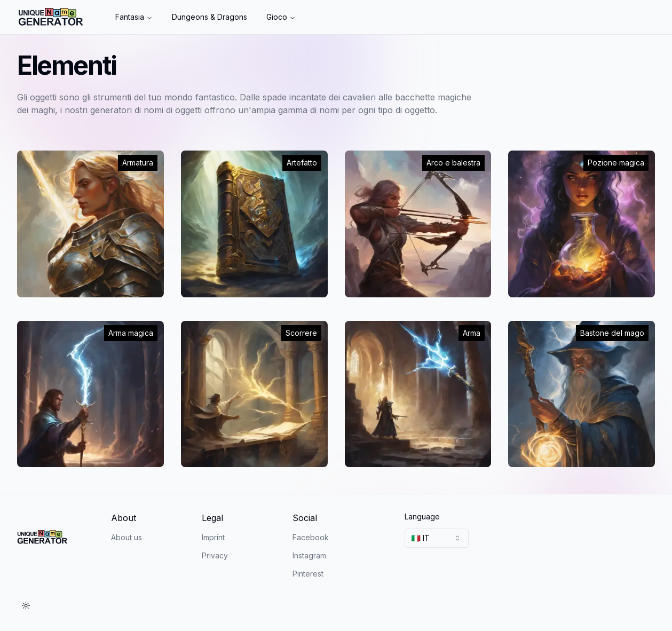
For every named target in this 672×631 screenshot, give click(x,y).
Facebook (311, 537)
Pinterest (308, 574)
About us (127, 537)
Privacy (215, 555)
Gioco (281, 17)
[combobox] (437, 538)
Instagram (309, 555)
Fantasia (134, 17)
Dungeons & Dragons (209, 17)
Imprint (213, 537)
